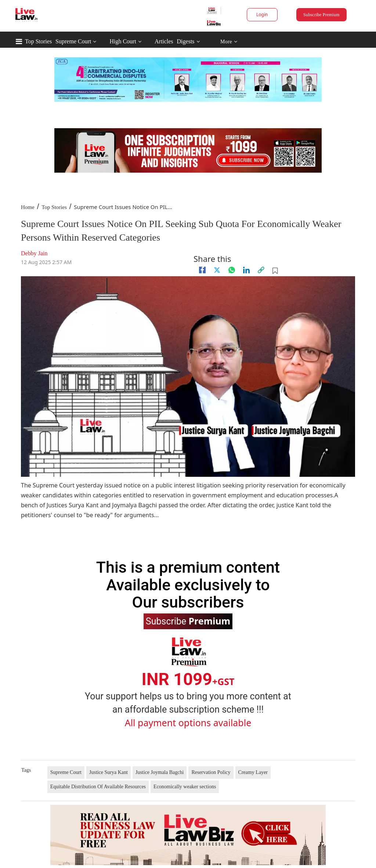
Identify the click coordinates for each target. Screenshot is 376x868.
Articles (164, 41)
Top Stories (38, 41)
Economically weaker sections (185, 787)
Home (28, 207)
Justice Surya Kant (109, 772)
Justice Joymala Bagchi (160, 772)
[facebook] (202, 270)
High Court (123, 41)
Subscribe (188, 621)
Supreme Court (73, 41)
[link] (261, 270)
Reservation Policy (211, 772)
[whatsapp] (232, 270)
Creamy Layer (253, 772)
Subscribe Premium (321, 15)
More (229, 42)
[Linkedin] (246, 270)
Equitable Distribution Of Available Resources (98, 787)
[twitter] (217, 270)
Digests (186, 41)
